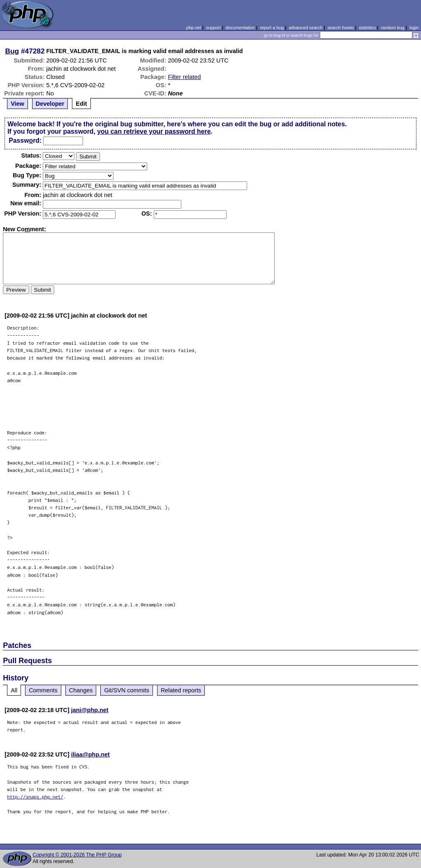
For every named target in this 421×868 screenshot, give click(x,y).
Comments (43, 690)
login (414, 28)
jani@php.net (90, 710)
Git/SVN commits (127, 690)
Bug (12, 51)
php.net (194, 28)
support (213, 28)
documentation (240, 28)
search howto (340, 28)
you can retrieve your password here (154, 131)
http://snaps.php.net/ (35, 797)
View (17, 104)
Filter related (184, 77)
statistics (367, 28)
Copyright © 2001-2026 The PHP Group (77, 855)
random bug (393, 28)
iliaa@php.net (90, 754)
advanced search (305, 28)
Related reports (181, 690)
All (14, 690)
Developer (50, 104)
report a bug (272, 28)
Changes (81, 690)
